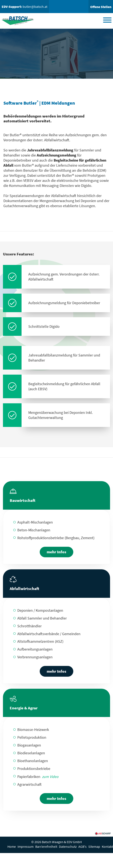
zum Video (50, 777)
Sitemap (94, 846)
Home (12, 846)
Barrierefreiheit (46, 846)
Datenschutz (68, 846)
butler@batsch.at (35, 7)
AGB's (82, 846)
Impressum (26, 846)
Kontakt (107, 846)
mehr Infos (56, 552)
